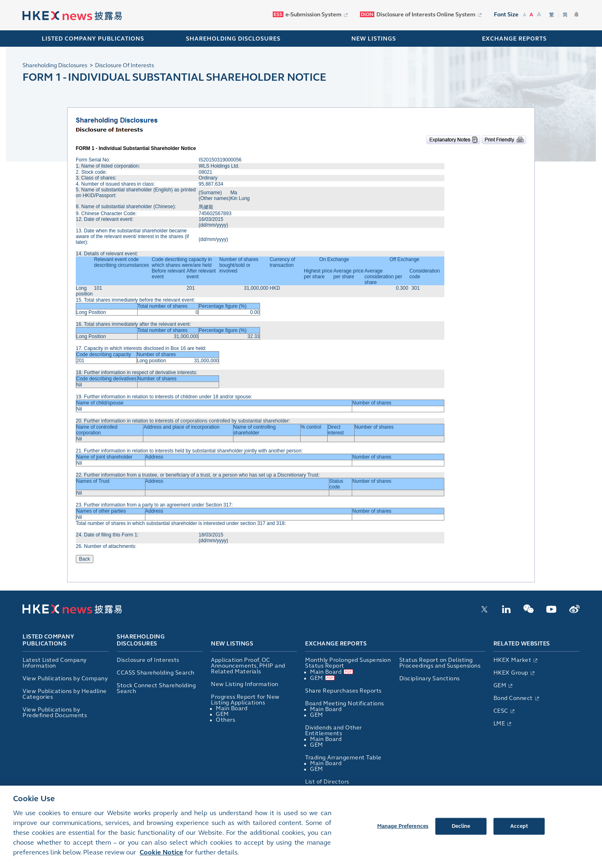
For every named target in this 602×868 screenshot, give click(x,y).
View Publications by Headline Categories (65, 694)
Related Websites (522, 644)
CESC (501, 711)
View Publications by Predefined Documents (55, 712)
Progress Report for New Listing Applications (245, 700)
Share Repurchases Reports (343, 691)
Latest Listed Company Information (55, 663)
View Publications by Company (65, 678)
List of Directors (327, 782)
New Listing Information (245, 684)
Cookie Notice (161, 860)
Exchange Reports (336, 644)
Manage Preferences (403, 833)
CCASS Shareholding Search (156, 673)
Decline (461, 833)
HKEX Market (513, 660)
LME (499, 724)
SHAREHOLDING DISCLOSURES (233, 39)
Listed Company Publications (93, 39)
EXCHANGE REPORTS (514, 39)
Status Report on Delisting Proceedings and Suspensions (440, 663)
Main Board (232, 708)
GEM (222, 714)
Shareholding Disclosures (141, 641)
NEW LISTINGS (374, 39)
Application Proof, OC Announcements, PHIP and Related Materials (248, 666)
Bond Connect (513, 698)
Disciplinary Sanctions (430, 678)
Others (225, 720)
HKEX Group (511, 673)
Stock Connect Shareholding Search (156, 688)
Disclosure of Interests (148, 660)
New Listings (232, 644)
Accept (519, 833)
